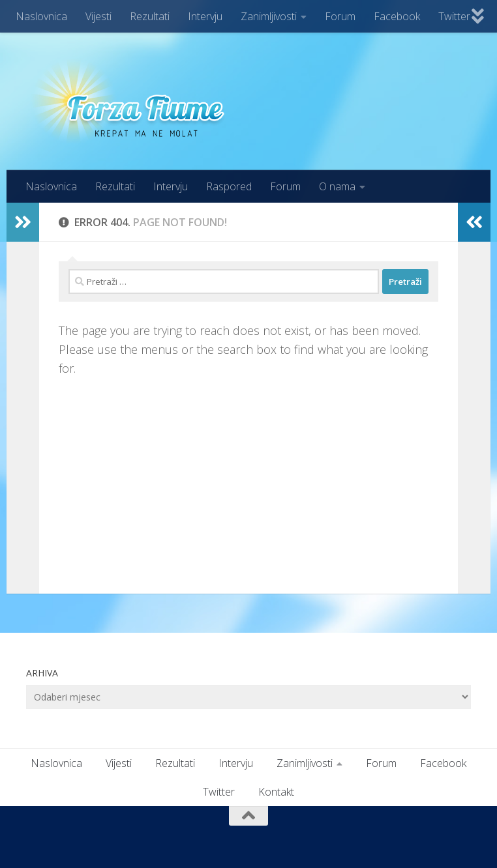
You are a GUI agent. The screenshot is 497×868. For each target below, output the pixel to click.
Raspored (229, 186)
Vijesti (98, 16)
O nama (337, 186)
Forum (340, 16)
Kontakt (276, 792)
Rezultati (150, 16)
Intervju (205, 16)
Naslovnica (41, 16)
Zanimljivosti (269, 16)
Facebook (397, 16)
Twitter (454, 16)
